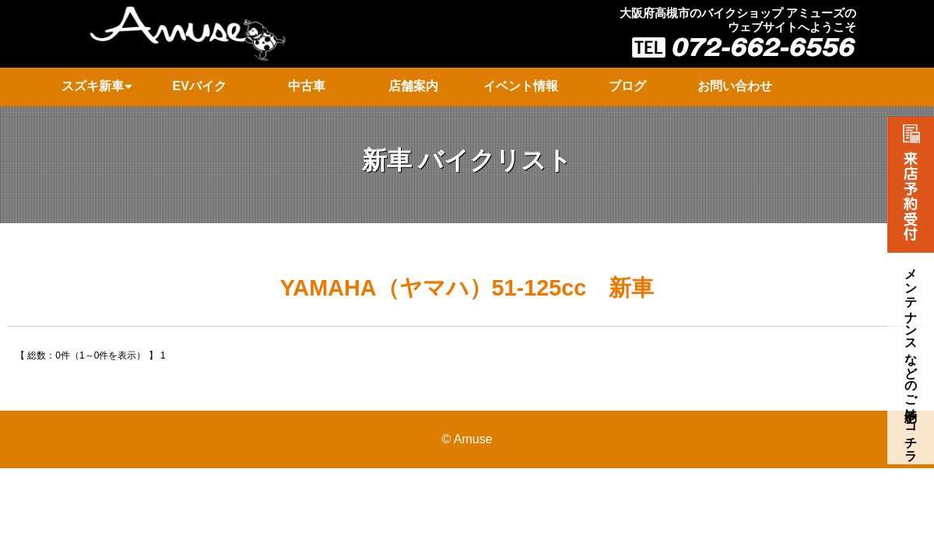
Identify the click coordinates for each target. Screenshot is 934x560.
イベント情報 (521, 86)
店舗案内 (413, 86)
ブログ (627, 86)
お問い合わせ (735, 86)
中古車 (307, 86)
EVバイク (200, 86)
